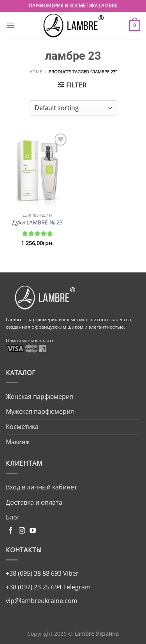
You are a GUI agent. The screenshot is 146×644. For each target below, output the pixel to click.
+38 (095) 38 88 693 (34, 573)
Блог (13, 517)
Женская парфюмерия (40, 397)
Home (36, 72)
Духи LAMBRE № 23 (37, 222)
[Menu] (11, 25)
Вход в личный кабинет (41, 487)
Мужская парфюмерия (40, 411)
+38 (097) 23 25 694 (34, 587)
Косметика (22, 427)
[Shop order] (73, 108)
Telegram (76, 587)
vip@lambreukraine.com (42, 601)
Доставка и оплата (34, 502)
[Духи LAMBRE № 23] (38, 170)
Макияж (18, 442)
